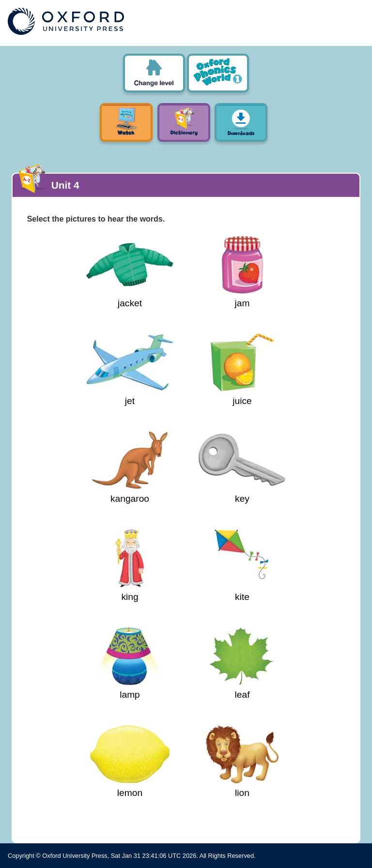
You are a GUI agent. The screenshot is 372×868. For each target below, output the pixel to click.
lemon (130, 760)
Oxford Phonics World (154, 73)
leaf (242, 662)
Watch (126, 122)
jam (242, 270)
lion (242, 760)
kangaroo (130, 466)
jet (130, 368)
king (130, 564)
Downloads (241, 122)
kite (242, 564)
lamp (130, 662)
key (242, 466)
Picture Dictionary (184, 122)
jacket (130, 270)
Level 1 (218, 73)
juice (242, 368)
